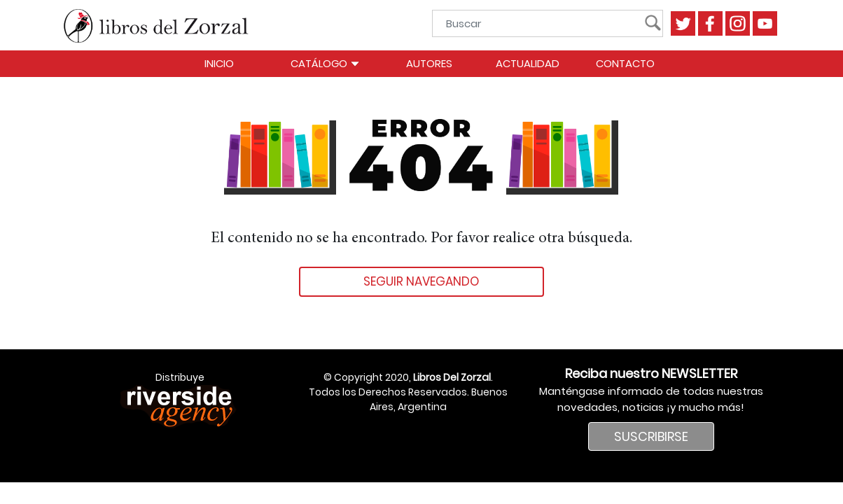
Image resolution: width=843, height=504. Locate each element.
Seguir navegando (421, 281)
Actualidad (528, 63)
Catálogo (325, 63)
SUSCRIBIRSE (651, 436)
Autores (429, 63)
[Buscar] (543, 23)
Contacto (625, 63)
